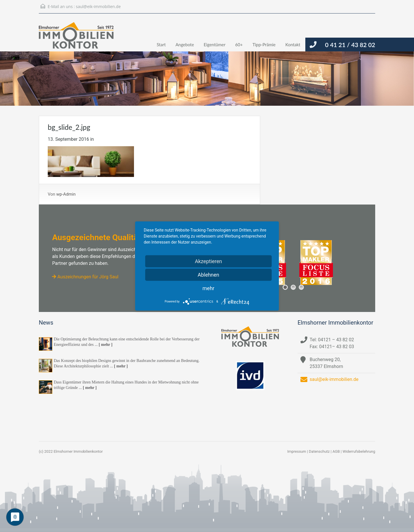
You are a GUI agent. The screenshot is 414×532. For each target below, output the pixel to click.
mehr (208, 288)
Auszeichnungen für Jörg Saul (85, 277)
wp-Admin (66, 194)
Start (161, 45)
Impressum (297, 451)
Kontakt (293, 45)
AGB (336, 451)
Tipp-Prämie (264, 45)
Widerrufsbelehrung (359, 451)
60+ (239, 45)
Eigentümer (215, 45)
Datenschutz (319, 451)
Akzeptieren (209, 261)
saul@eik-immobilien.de (98, 6)
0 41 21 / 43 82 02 (350, 45)
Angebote (185, 45)
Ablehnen (208, 275)
